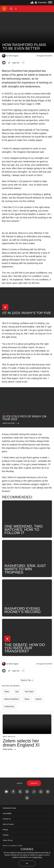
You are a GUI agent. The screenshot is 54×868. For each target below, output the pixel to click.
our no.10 (19, 94)
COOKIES (27, 849)
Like (17, 692)
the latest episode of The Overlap (31, 130)
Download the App (9, 808)
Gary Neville (8, 137)
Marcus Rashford (12, 699)
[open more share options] (23, 63)
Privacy (5, 830)
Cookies (6, 835)
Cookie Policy (37, 857)
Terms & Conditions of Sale (12, 846)
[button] (11, 9)
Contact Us (7, 819)
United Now (9, 706)
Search (39, 699)
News (7, 692)
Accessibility (7, 813)
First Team (29, 692)
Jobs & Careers (8, 824)
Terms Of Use (8, 840)
